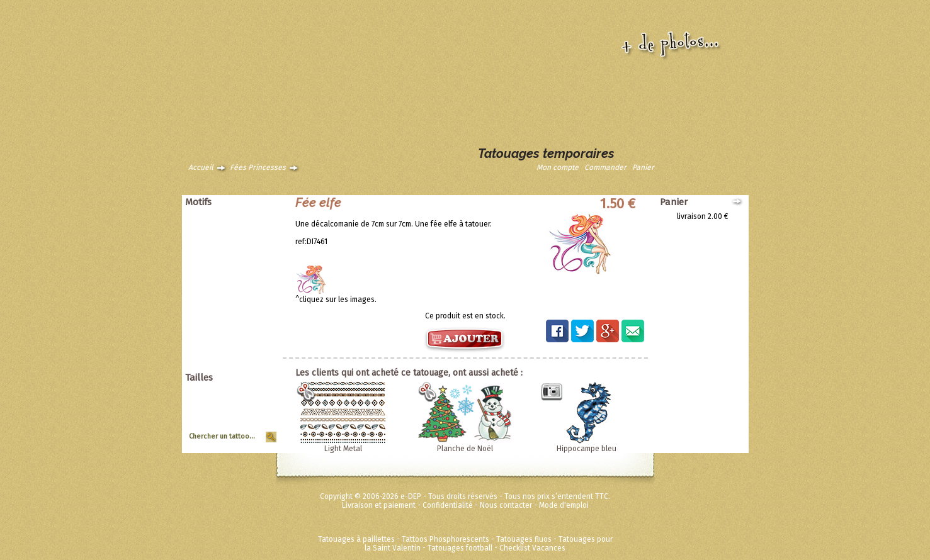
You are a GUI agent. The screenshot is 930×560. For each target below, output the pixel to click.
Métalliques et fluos (238, 366)
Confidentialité (448, 505)
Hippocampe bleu (587, 449)
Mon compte (558, 167)
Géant (262, 392)
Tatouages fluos (524, 539)
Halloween (254, 278)
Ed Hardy (257, 331)
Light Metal (343, 449)
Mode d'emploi (564, 505)
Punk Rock (254, 269)
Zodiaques (254, 313)
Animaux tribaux (245, 225)
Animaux (258, 216)
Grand (262, 401)
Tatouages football (460, 548)
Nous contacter (506, 505)
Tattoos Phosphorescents (445, 539)
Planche (258, 418)
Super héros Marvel (239, 349)
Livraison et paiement (379, 505)
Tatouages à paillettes (356, 539)
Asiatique (256, 234)
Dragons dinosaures (237, 243)
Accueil (201, 167)
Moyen (261, 410)
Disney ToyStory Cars (236, 340)
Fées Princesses (258, 167)
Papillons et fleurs (241, 252)
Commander (605, 167)
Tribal (262, 296)
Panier (643, 167)
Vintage (259, 305)
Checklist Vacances (532, 548)
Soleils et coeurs (244, 287)
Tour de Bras (251, 427)
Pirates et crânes (243, 260)
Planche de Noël (465, 449)
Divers (261, 322)
